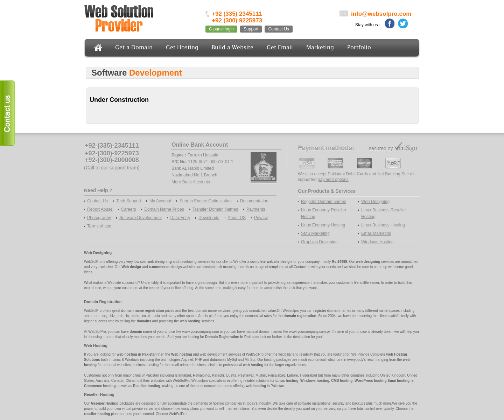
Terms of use (99, 226)
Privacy (261, 218)
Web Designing (375, 202)
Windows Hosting (377, 242)
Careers (129, 209)
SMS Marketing (315, 233)
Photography (99, 218)
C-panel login (221, 29)
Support (251, 29)
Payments (256, 209)
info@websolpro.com (381, 14)
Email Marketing (376, 233)
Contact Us (278, 29)
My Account (160, 201)
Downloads (209, 218)
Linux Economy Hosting (323, 225)
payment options (333, 180)
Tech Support (129, 201)
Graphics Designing (319, 242)
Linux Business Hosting (383, 225)
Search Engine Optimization (206, 201)
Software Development (141, 218)
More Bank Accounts (191, 182)
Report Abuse (100, 209)
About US (237, 218)
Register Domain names (324, 202)
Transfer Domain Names (215, 209)
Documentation (254, 201)
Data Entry (180, 218)
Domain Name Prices (164, 209)
